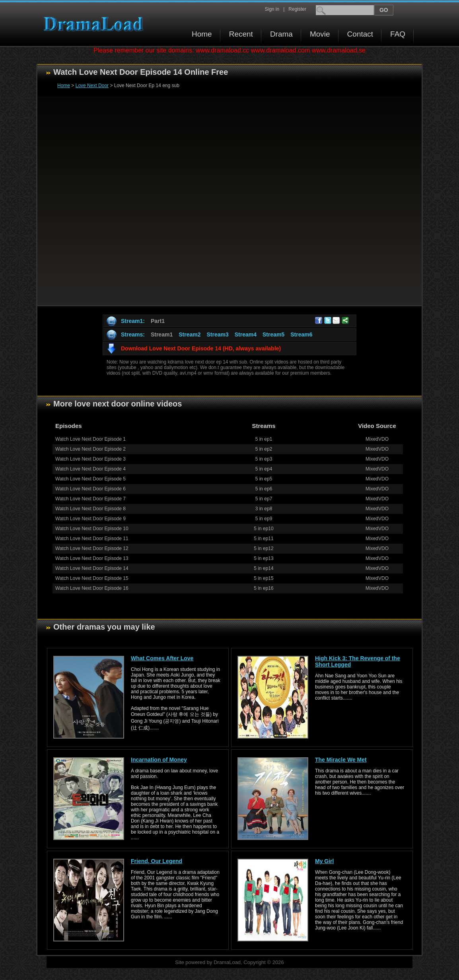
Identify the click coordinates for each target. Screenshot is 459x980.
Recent (241, 34)
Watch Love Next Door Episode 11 (92, 539)
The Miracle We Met (341, 760)
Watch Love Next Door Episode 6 (90, 489)
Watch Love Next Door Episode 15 (92, 578)
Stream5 (273, 334)
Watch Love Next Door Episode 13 (92, 558)
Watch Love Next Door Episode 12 (92, 548)
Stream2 (190, 334)
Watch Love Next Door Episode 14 (92, 568)
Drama (281, 34)
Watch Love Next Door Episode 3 (90, 459)
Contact (360, 34)
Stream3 (217, 334)
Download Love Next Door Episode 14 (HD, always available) (201, 348)
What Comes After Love (162, 658)
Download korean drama (95, 24)
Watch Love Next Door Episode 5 (90, 479)
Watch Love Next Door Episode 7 (90, 499)
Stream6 (301, 334)
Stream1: (133, 321)
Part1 (158, 321)
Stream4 (246, 334)
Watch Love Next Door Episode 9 (90, 519)
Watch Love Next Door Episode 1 (90, 439)
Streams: (133, 334)
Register (297, 9)
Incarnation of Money (159, 760)
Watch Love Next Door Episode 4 (90, 469)
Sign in (272, 9)
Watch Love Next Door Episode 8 (90, 509)
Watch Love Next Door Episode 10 (92, 529)
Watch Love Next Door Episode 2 (90, 449)
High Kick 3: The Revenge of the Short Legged (358, 661)
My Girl (324, 861)
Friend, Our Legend (157, 861)
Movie (320, 34)
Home (202, 34)
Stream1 (162, 334)
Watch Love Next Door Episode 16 (92, 588)
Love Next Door (92, 86)
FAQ (398, 34)
